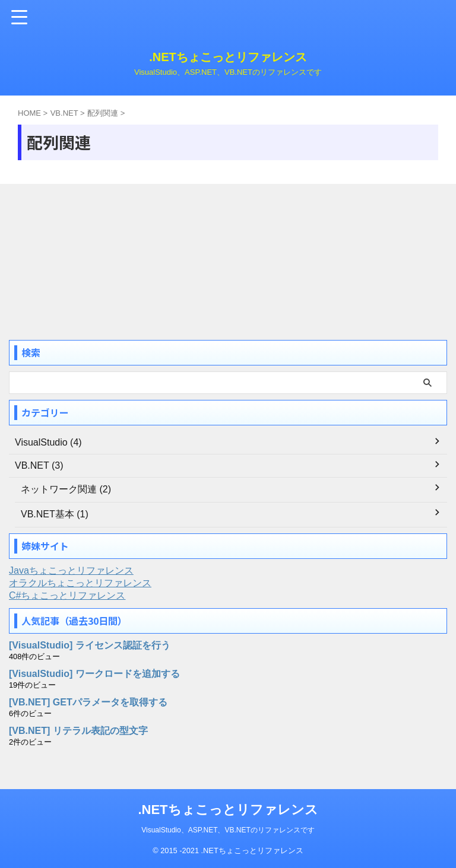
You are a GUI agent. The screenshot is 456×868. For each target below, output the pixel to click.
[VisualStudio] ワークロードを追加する (94, 674)
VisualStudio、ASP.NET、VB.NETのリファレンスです (228, 830)
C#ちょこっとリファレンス (67, 595)
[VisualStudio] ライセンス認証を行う (90, 645)
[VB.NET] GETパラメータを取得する (88, 702)
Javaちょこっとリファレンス (71, 570)
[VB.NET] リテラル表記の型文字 (78, 731)
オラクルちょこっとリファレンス (80, 583)
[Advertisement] (98, 257)
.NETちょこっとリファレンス (228, 57)
